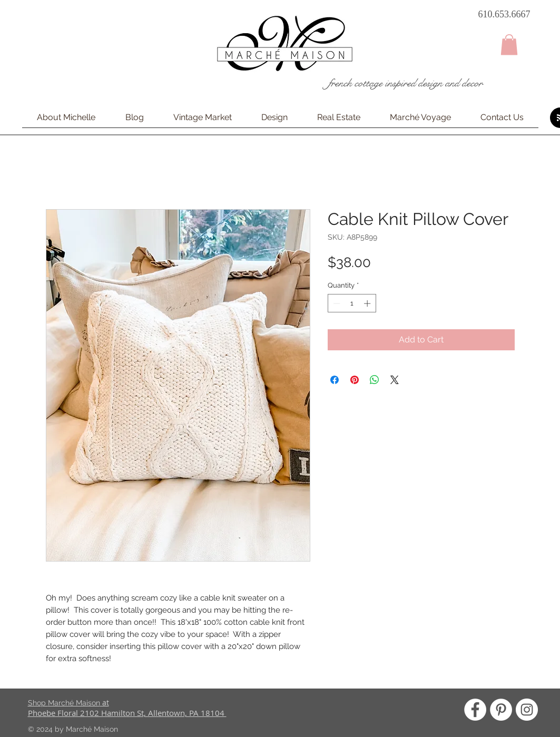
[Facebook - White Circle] (475, 710)
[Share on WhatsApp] (375, 380)
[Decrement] (336, 303)
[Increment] (368, 303)
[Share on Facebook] (335, 380)
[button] (509, 45)
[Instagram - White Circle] (527, 710)
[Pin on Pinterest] (355, 380)
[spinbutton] (352, 303)
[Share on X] (395, 380)
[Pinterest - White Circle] (501, 710)
